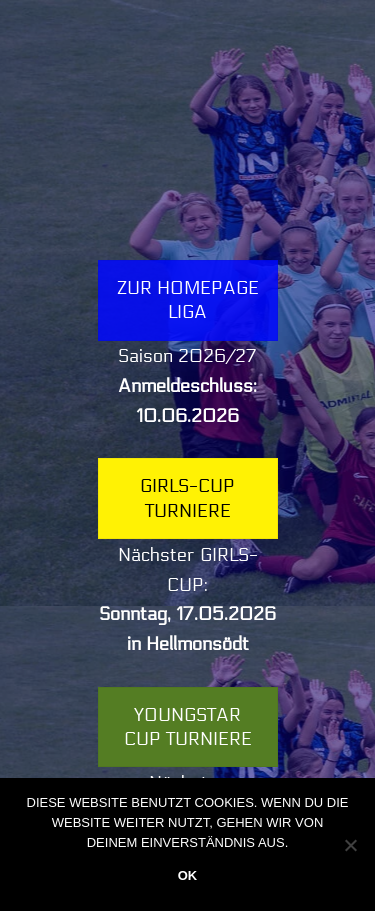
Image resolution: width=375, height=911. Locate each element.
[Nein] (350, 845)
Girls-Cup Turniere (187, 498)
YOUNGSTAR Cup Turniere (188, 727)
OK (188, 875)
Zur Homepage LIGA (188, 300)
